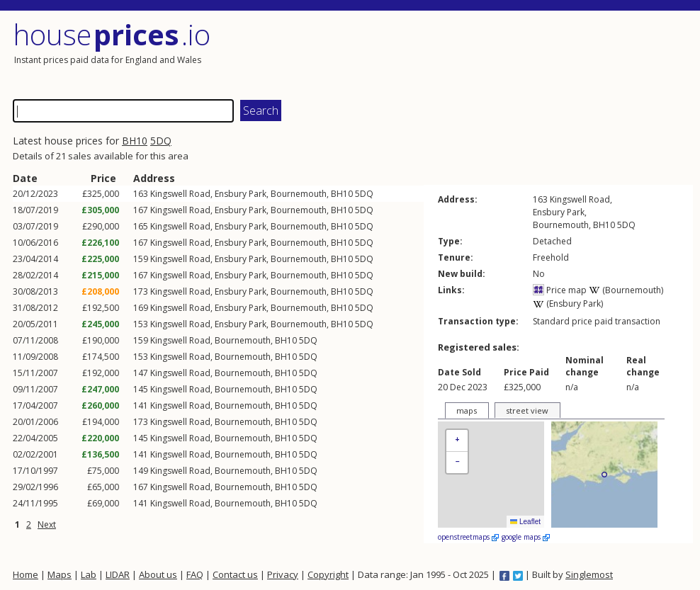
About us (158, 574)
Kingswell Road (180, 194)
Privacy (283, 574)
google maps (526, 537)
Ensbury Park (241, 194)
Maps (60, 574)
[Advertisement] (523, 53)
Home (26, 574)
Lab (89, 574)
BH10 (135, 141)
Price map (560, 290)
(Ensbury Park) (568, 303)
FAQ (195, 574)
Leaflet (525, 522)
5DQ (161, 141)
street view (527, 410)
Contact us (235, 574)
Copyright (328, 574)
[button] (457, 441)
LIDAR (118, 574)
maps (467, 410)
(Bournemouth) (626, 290)
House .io (112, 34)
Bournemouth (299, 194)
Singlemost (589, 574)
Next (47, 524)
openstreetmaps (468, 537)
